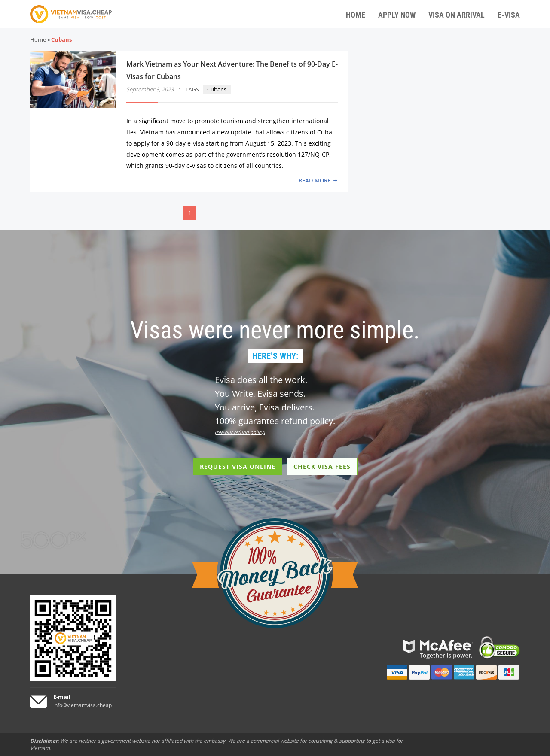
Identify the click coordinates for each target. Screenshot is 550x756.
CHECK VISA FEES (322, 466)
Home (38, 39)
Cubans (217, 89)
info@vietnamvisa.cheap (82, 705)
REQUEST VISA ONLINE (238, 466)
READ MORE (315, 180)
